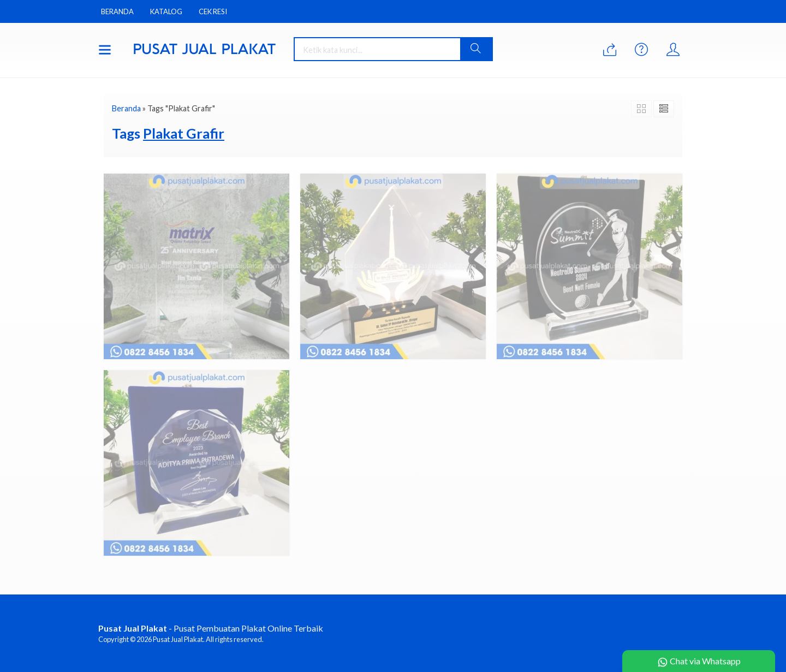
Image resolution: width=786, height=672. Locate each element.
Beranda (117, 11)
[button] (476, 49)
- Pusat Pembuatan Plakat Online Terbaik (211, 628)
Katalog (166, 11)
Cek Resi (213, 11)
